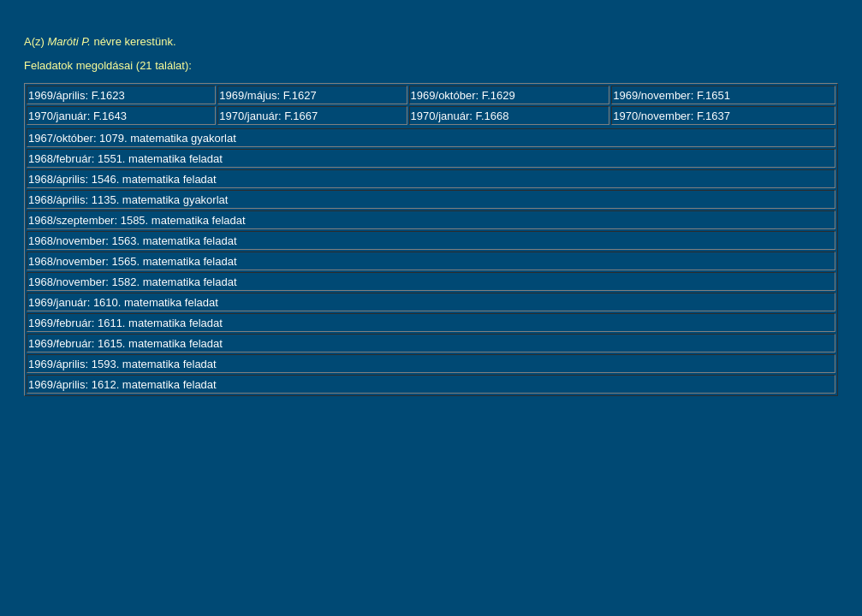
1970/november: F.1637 (672, 116)
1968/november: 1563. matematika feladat (133, 241)
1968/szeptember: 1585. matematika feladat (137, 220)
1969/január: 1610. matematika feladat (123, 302)
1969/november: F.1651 (672, 95)
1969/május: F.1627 (268, 95)
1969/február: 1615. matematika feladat (125, 344)
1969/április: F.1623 (77, 95)
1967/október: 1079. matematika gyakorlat (132, 138)
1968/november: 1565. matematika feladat (133, 261)
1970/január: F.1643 (77, 116)
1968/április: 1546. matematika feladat (122, 179)
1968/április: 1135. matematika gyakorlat (128, 200)
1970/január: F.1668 (460, 116)
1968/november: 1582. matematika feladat (133, 282)
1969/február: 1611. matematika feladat (125, 323)
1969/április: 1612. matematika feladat (122, 385)
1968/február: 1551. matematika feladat (125, 159)
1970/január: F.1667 (268, 116)
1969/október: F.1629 (463, 95)
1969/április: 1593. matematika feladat (122, 364)
